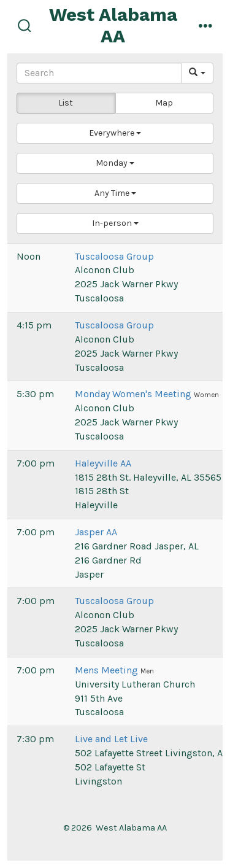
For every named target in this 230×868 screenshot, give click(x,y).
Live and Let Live (111, 739)
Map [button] (164, 103)
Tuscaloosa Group (114, 256)
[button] (115, 133)
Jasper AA (96, 532)
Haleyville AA (103, 463)
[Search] (99, 73)
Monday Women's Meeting (134, 394)
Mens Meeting (108, 670)
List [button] (66, 103)
